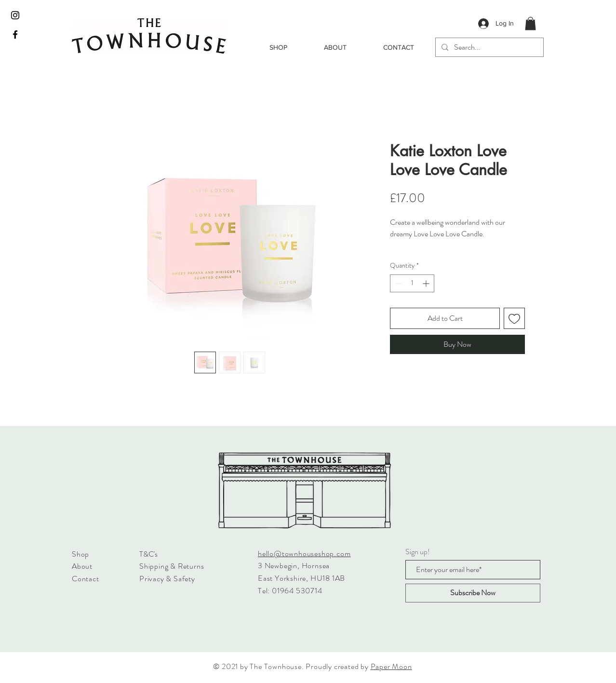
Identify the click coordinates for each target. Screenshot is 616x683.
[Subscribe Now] (473, 593)
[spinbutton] (412, 283)
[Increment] (427, 283)
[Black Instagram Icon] (15, 15)
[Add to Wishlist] (514, 318)
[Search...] (489, 47)
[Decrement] (397, 283)
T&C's (148, 554)
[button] (530, 23)
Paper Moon (391, 666)
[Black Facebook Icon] (15, 34)
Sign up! (418, 552)
